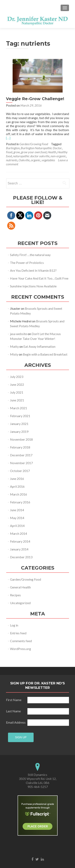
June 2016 (17, 479)
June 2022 (17, 384)
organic (36, 160)
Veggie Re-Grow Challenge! (35, 99)
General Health (20, 587)
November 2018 (21, 439)
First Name (16, 687)
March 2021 (18, 408)
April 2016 (17, 486)
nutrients (12, 160)
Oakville (24, 160)
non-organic (58, 156)
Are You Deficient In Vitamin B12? (33, 270)
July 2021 (17, 392)
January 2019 (19, 431)
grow (17, 152)
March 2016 (18, 494)
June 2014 (17, 510)
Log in (14, 625)
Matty (14, 346)
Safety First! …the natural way (30, 255)
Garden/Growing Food (34, 144)
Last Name (16, 698)
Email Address (16, 710)
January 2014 (19, 549)
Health (52, 152)
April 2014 (17, 526)
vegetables (48, 160)
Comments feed (21, 641)
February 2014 (20, 541)
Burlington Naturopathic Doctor (41, 148)
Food (9, 152)
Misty (14, 354)
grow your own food (34, 152)
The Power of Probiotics (27, 263)
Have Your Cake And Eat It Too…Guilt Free (39, 278)
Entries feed (18, 633)
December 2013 (21, 557)
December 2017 (21, 455)
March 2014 (18, 533)
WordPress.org (20, 649)
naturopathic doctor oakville (31, 156)
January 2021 (19, 424)
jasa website (18, 334)
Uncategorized (20, 603)
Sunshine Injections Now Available (33, 286)
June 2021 (17, 400)
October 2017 (20, 471)
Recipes (15, 595)
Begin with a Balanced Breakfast (45, 354)
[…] (8, 138)
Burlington (13, 148)
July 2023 (17, 377)
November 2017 (21, 463)
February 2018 (20, 447)
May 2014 (17, 518)
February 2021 (20, 416)
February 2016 (20, 502)
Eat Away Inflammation (39, 346)
